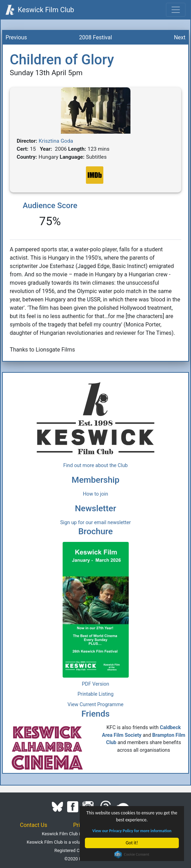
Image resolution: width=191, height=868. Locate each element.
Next (180, 37)
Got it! (132, 843)
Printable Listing (96, 694)
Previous (16, 37)
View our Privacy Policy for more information (132, 831)
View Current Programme (95, 705)
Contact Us (34, 825)
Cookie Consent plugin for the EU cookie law (132, 854)
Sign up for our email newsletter (95, 523)
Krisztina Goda (56, 141)
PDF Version (95, 684)
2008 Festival (95, 37)
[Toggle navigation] (176, 10)
